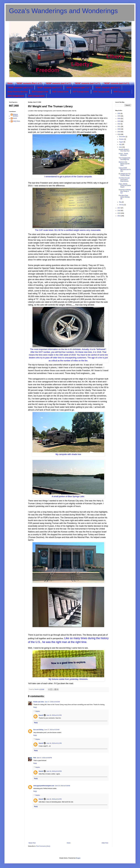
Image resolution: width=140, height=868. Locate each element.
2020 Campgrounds (36, 96)
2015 (119, 213)
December (122, 137)
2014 (119, 216)
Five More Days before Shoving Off (124, 197)
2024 (119, 119)
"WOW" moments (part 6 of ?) (49, 88)
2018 (119, 134)
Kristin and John (39, 702)
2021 (119, 127)
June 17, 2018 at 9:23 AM (52, 730)
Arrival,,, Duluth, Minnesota (123, 154)
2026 (119, 113)
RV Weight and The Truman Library (125, 175)
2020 (119, 129)
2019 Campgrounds (16, 96)
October (122, 139)
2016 (119, 211)
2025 (119, 116)
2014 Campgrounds (40, 92)
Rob (35, 758)
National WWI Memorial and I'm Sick (125, 170)
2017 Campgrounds (81, 92)
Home (10, 83)
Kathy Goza (16, 121)
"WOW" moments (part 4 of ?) (116, 83)
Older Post (105, 843)
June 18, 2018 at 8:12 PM (54, 771)
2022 (119, 124)
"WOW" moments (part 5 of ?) (20, 88)
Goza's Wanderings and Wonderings (63, 11)
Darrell (41, 715)
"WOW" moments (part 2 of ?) (58, 83)
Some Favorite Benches (18, 92)
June (121, 147)
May (121, 202)
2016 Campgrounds (101, 92)
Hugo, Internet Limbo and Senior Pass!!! (125, 186)
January (122, 205)
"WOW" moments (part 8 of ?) (107, 88)
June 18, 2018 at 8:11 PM (54, 715)
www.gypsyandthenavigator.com (44, 786)
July (120, 144)
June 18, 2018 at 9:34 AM (62, 786)
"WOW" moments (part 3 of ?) (87, 83)
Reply (35, 707)
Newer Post (32, 843)
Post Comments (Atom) (43, 846)
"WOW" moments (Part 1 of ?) (29, 83)
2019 (119, 132)
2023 (119, 121)
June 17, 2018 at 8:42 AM (52, 702)
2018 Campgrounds (122, 92)
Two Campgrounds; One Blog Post (125, 159)
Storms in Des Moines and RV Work (124, 164)
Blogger (78, 858)
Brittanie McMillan (16, 115)
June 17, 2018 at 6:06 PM (44, 758)
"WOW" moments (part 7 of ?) (78, 88)
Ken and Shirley (38, 730)
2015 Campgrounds (60, 92)
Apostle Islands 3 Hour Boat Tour (124, 150)
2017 (119, 208)
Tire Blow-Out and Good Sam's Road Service (124, 180)
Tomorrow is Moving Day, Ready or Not (125, 191)
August (121, 142)
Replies (38, 711)
